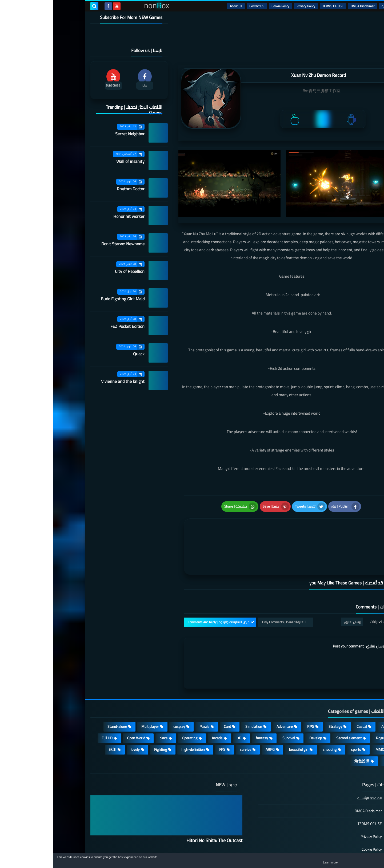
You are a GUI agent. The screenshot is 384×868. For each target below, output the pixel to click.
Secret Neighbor (77, 134)
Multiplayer (97, 685)
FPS (169, 708)
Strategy (282, 685)
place (110, 697)
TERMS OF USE (280, 6)
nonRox (307, 851)
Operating (137, 697)
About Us (183, 6)
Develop (263, 697)
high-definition (140, 708)
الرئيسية (334, 6)
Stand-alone (64, 685)
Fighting (107, 708)
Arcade (164, 697)
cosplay (126, 685)
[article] (186, 518)
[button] (363, 862)
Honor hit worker (76, 216)
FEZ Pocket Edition (74, 326)
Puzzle (151, 685)
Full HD (54, 697)
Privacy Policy (253, 6)
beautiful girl (246, 708)
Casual (309, 685)
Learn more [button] (332, 864)
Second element (296, 697)
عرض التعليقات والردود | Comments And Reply (165, 581)
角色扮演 (309, 720)
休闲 (59, 708)
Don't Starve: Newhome (70, 244)
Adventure (232, 685)
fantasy (209, 697)
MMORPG (330, 708)
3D (186, 697)
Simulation (201, 685)
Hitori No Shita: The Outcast (161, 799)
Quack (86, 354)
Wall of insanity (77, 161)
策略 (334, 720)
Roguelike (331, 697)
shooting (277, 708)
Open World (83, 697)
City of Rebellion (77, 271)
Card (174, 685)
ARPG (217, 708)
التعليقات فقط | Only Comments (231, 581)
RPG (258, 685)
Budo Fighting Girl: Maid (70, 299)
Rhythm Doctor (78, 189)
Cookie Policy (227, 6)
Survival (236, 697)
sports (303, 708)
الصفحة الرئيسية (317, 757)
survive (192, 708)
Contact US (204, 6)
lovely (82, 708)
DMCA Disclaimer (309, 6)
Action (333, 685)
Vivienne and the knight (70, 381)
